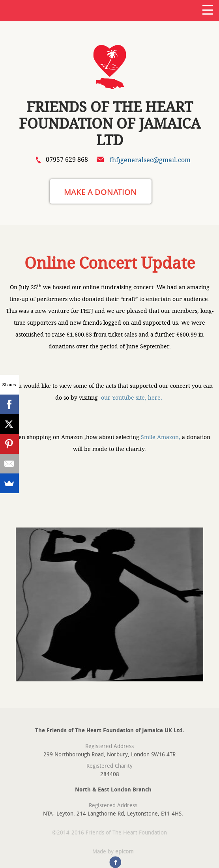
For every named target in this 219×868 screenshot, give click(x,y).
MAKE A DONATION (100, 192)
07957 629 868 (67, 160)
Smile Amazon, (161, 437)
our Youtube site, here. (132, 398)
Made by (113, 851)
